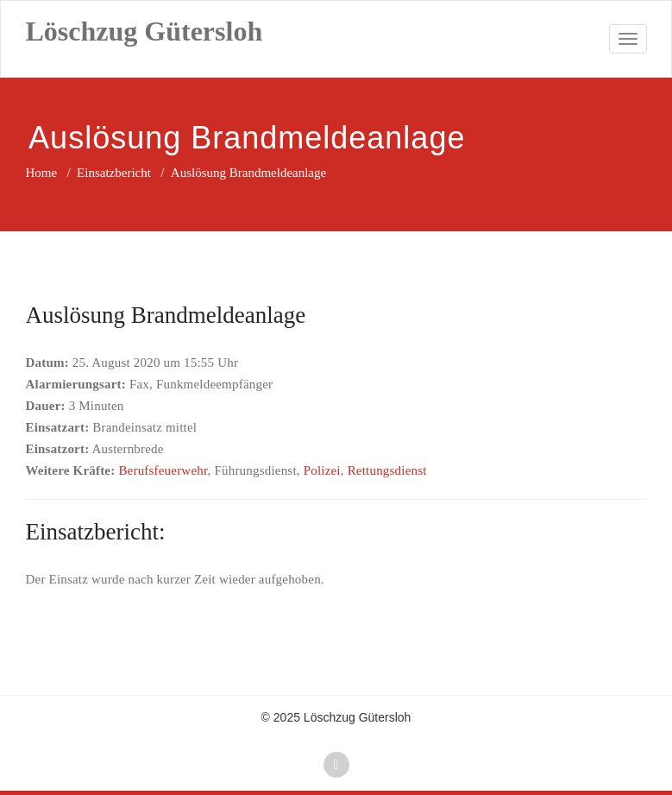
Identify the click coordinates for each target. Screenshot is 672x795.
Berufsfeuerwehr (163, 470)
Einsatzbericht (114, 173)
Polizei (322, 470)
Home (42, 173)
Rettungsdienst (387, 470)
